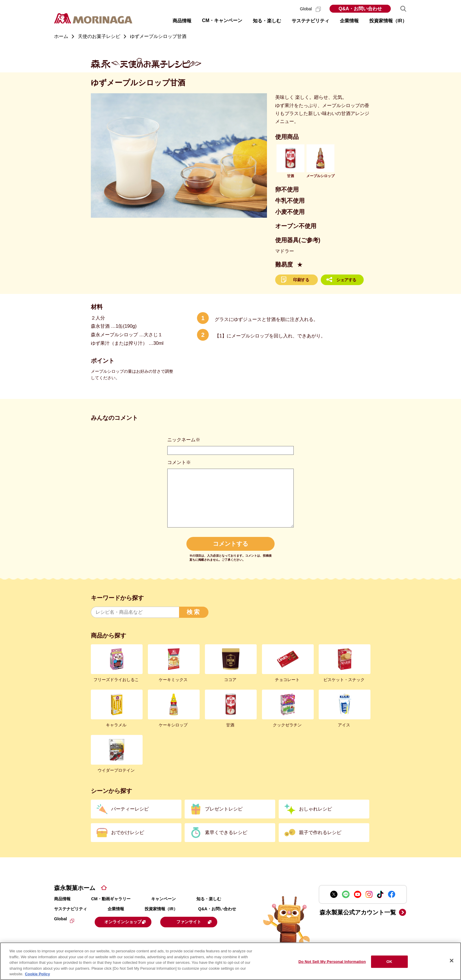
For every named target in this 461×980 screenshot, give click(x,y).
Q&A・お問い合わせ (360, 9)
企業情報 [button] (349, 21)
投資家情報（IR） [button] (388, 21)
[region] (230, 961)
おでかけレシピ (128, 832)
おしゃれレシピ (315, 809)
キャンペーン (163, 899)
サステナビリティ (71, 909)
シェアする (346, 280)
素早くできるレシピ (226, 832)
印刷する (301, 280)
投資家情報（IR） (161, 909)
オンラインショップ (131, 921)
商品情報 (62, 899)
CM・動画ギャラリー (111, 899)
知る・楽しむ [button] (267, 21)
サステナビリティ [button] (310, 21)
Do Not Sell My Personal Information (332, 962)
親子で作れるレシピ (320, 832)
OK (389, 962)
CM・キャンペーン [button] (222, 20)
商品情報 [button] (182, 21)
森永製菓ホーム (75, 888)
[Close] (452, 961)
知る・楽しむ (209, 899)
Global (310, 9)
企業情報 (116, 909)
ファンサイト (208, 921)
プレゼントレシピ (224, 809)
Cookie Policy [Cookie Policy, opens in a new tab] (37, 974)
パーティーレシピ (130, 809)
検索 (194, 612)
